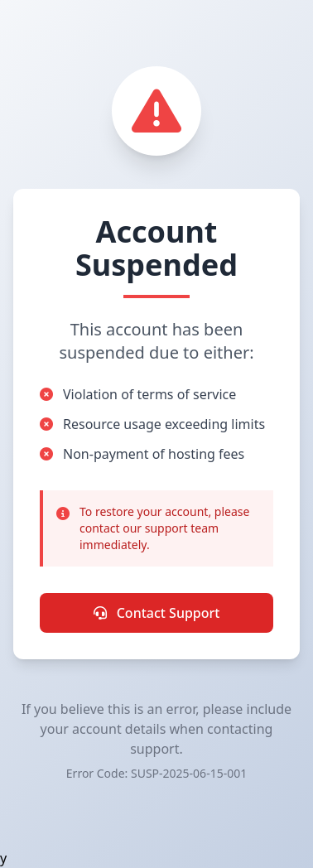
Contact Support (157, 613)
